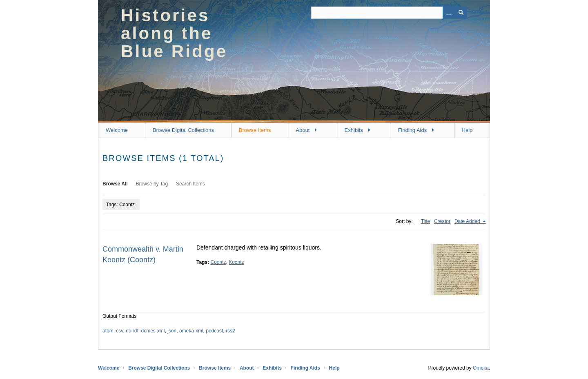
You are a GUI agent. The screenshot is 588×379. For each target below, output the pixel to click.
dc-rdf (132, 331)
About (303, 130)
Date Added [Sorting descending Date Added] (468, 221)
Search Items (190, 184)
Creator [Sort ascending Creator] (442, 221)
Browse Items (255, 130)
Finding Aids (412, 130)
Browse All (115, 184)
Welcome (117, 130)
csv (119, 331)
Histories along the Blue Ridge (174, 33)
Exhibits (354, 130)
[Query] (389, 13)
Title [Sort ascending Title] (425, 221)
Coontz (218, 262)
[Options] (449, 13)
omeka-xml (191, 331)
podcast (214, 331)
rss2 (231, 331)
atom (108, 331)
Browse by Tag (152, 184)
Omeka (481, 368)
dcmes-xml (153, 331)
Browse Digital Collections (183, 130)
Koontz (236, 262)
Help (467, 130)
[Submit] (461, 13)
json (172, 331)
